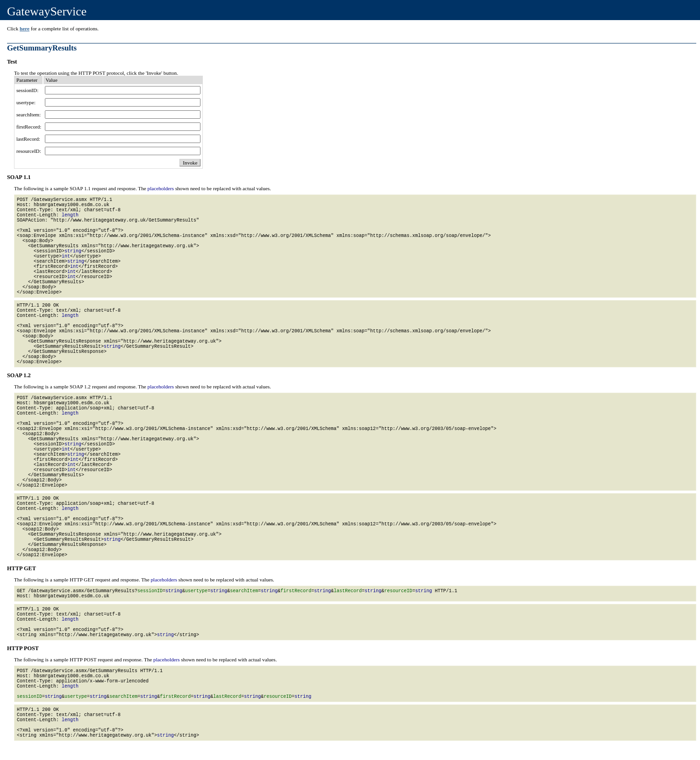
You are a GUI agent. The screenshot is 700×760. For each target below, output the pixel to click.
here (25, 29)
